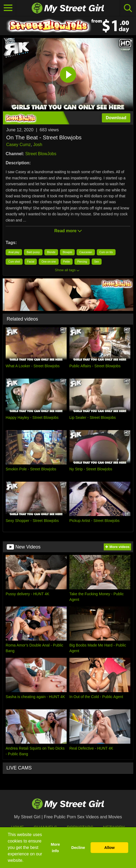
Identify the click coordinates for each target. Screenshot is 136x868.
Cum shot (14, 262)
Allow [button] (109, 848)
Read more (68, 231)
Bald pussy (33, 252)
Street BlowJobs (41, 154)
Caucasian (86, 252)
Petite (67, 262)
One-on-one (49, 262)
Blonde (51, 252)
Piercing (82, 262)
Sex (97, 262)
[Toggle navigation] (8, 8)
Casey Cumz (19, 145)
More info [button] (55, 848)
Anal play (14, 252)
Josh (38, 145)
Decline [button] (78, 848)
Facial (31, 262)
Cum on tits (106, 252)
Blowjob (67, 252)
